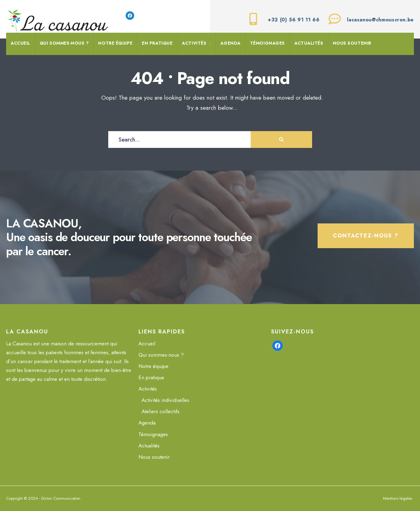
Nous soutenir (352, 43)
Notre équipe (115, 43)
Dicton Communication (61, 498)
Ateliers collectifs (160, 411)
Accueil (20, 43)
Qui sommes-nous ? (64, 43)
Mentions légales (398, 498)
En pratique (157, 43)
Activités (194, 43)
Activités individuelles (165, 400)
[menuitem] (196, 44)
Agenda (230, 43)
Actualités (309, 43)
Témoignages (267, 43)
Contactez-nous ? (366, 236)
